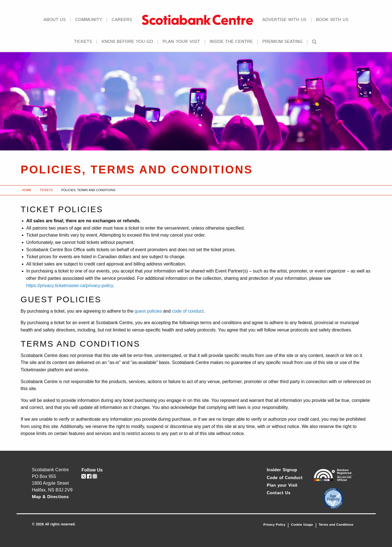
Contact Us (279, 493)
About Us (54, 20)
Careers (122, 20)
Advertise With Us (284, 20)
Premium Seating (282, 42)
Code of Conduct (285, 478)
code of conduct (188, 311)
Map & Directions (50, 497)
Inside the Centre (231, 42)
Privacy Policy (274, 525)
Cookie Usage (302, 525)
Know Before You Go (127, 42)
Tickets (83, 42)
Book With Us (332, 20)
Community (89, 20)
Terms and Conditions (336, 525)
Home (27, 190)
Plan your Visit (181, 42)
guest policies (148, 311)
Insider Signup (282, 470)
